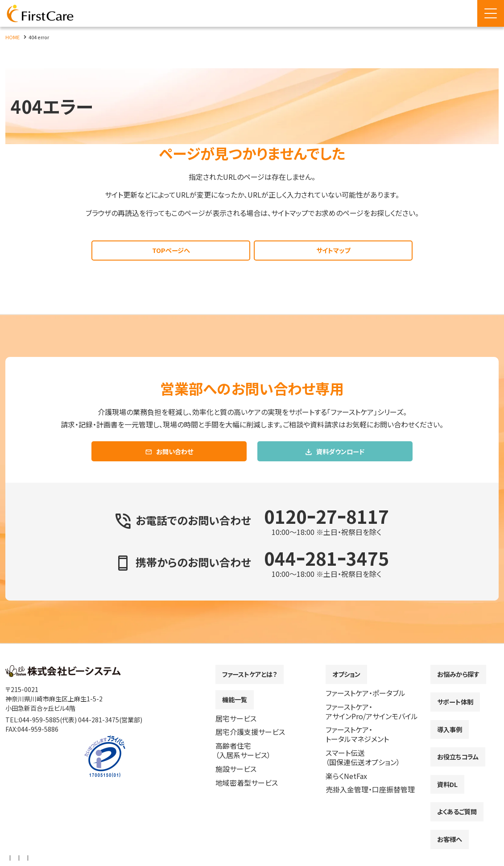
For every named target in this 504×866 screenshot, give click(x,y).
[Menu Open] (491, 13)
